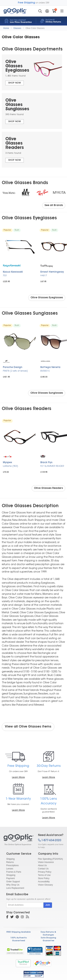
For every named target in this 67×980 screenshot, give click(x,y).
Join (48, 905)
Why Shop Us (13, 885)
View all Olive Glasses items (28, 727)
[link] (35, 951)
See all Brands (54, 205)
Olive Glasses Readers (48, 488)
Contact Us (43, 869)
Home (6, 28)
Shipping (10, 859)
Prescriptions (12, 865)
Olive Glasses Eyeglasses (47, 298)
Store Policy (44, 878)
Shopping (11, 875)
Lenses (10, 869)
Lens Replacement (15, 888)
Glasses (17, 28)
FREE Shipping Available (18, 932)
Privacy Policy (45, 872)
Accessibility (44, 882)
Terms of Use (44, 875)
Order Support (13, 882)
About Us (42, 865)
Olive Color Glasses (35, 28)
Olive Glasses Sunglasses (47, 393)
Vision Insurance (46, 862)
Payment (10, 878)
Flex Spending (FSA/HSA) (50, 859)
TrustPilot (23, 963)
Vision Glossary (45, 885)
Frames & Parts (14, 872)
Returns (10, 862)
